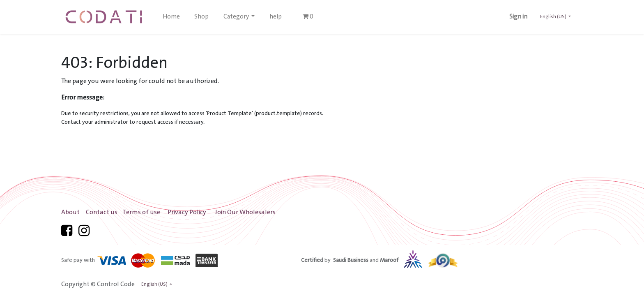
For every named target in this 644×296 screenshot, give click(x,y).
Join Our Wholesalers (245, 212)
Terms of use (141, 212)
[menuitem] (171, 17)
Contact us (102, 212)
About (70, 212)
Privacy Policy (187, 212)
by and (373, 260)
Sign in (518, 17)
